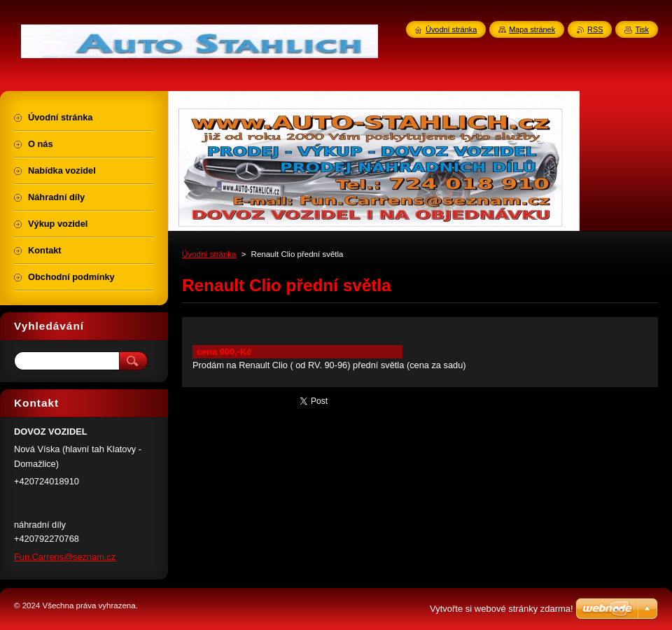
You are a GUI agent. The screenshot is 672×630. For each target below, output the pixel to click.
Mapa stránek (532, 29)
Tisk (642, 29)
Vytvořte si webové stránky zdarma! (502, 609)
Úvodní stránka (209, 254)
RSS (595, 29)
